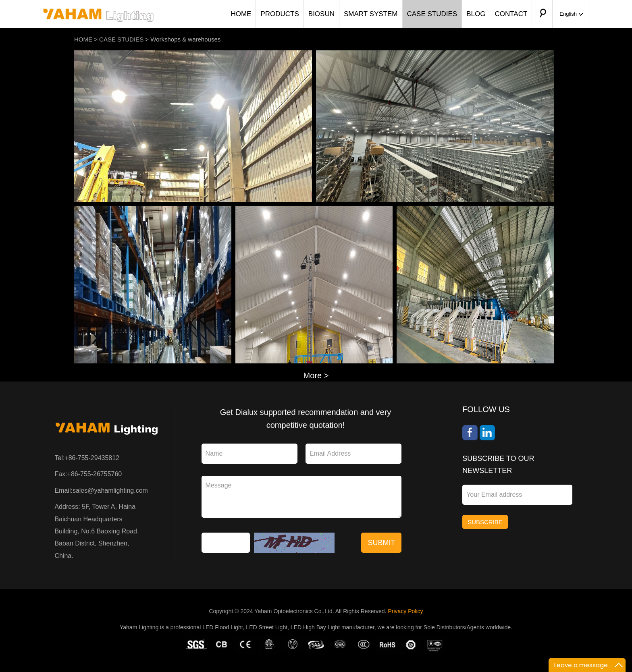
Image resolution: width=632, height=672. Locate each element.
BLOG (476, 14)
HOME (241, 14)
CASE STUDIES (432, 14)
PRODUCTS (280, 14)
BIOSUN (321, 14)
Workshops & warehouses (185, 39)
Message (302, 497)
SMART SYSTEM (371, 14)
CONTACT (511, 14)
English (571, 14)
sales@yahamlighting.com (110, 491)
